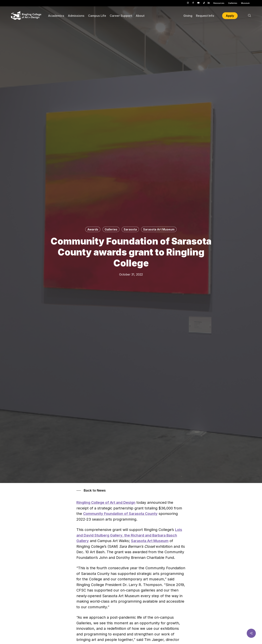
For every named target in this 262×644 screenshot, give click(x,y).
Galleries (111, 229)
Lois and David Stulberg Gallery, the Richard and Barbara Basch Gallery (129, 535)
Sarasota (130, 229)
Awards (93, 229)
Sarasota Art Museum (159, 229)
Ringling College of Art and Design (106, 503)
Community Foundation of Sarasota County (120, 514)
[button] (91, 490)
